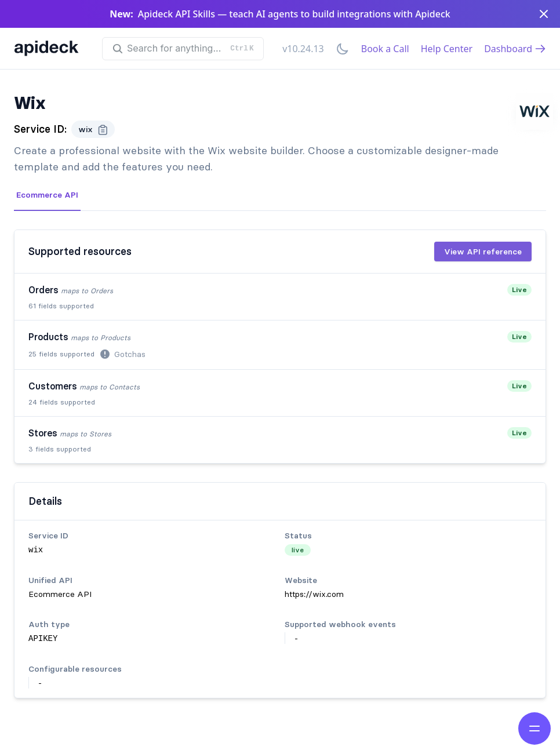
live (298, 550)
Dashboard (515, 49)
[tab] (47, 195)
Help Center (447, 49)
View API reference (483, 252)
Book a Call (385, 49)
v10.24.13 (303, 49)
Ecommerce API (47, 195)
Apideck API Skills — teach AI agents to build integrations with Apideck (294, 14)
